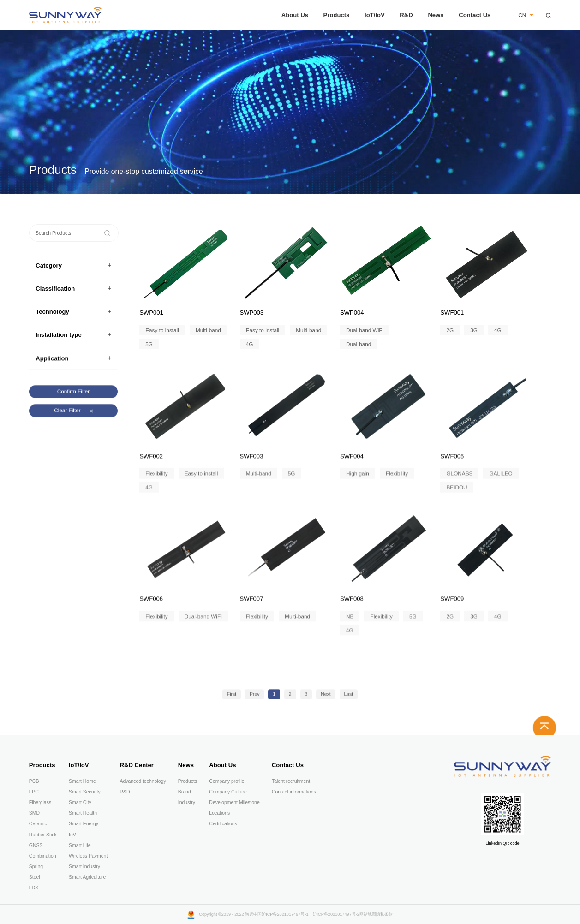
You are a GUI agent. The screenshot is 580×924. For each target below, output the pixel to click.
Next (326, 699)
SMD (34, 813)
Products (337, 15)
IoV (72, 835)
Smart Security (85, 792)
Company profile (227, 781)
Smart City (80, 802)
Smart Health (83, 813)
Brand (185, 792)
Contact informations (294, 792)
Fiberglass (40, 802)
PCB (34, 781)
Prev (255, 699)
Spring (36, 867)
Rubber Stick (43, 835)
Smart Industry (84, 867)
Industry (187, 802)
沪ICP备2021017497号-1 (285, 914)
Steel (35, 877)
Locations (219, 813)
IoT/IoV (375, 15)
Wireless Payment (88, 856)
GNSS (36, 845)
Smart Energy (84, 824)
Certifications (223, 824)
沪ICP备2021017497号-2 (336, 914)
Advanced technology (143, 781)
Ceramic (38, 824)
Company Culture (228, 792)
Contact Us (475, 15)
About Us (295, 15)
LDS (34, 888)
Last (348, 699)
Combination (43, 856)
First (232, 699)
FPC (34, 792)
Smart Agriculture (87, 877)
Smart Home (82, 781)
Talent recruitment (291, 781)
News (436, 15)
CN (526, 15)
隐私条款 (384, 914)
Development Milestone (234, 802)
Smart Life (80, 845)
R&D (406, 15)
